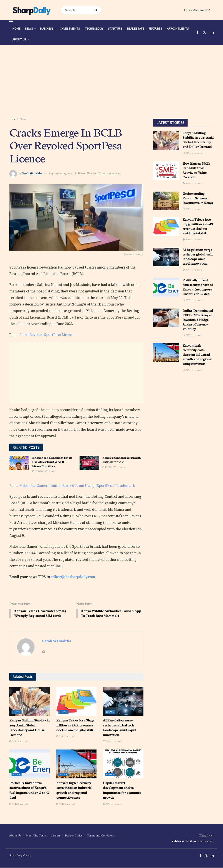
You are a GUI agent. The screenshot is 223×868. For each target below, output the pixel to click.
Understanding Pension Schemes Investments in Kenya (198, 198)
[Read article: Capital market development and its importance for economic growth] (123, 764)
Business (47, 28)
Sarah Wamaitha (32, 173)
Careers (56, 836)
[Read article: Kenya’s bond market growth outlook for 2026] (89, 463)
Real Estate (136, 28)
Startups (115, 28)
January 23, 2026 (114, 467)
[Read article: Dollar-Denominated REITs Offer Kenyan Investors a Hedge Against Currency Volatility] (166, 318)
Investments (70, 28)
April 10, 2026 (19, 742)
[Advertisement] (111, 82)
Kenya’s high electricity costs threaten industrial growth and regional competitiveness (197, 355)
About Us (19, 39)
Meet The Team (36, 836)
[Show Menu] (11, 22)
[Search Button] (97, 10)
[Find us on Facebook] (197, 32)
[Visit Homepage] (31, 10)
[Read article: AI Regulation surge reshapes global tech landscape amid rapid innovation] (123, 702)
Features (156, 28)
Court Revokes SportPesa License (47, 335)
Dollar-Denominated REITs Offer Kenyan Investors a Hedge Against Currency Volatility (198, 320)
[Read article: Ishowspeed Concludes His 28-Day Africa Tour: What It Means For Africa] (19, 463)
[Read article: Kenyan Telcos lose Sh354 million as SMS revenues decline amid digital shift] (77, 702)
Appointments (178, 28)
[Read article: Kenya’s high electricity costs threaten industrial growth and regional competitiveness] (77, 764)
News (29, 28)
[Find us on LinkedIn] (212, 32)
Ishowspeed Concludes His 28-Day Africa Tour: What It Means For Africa (52, 462)
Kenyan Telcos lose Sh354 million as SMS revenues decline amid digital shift (75, 726)
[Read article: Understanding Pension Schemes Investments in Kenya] (166, 201)
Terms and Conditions (101, 836)
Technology (94, 28)
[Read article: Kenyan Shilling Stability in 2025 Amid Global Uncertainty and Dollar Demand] (30, 702)
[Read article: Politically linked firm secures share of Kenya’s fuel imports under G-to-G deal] (30, 764)
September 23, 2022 (61, 173)
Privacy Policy (74, 836)
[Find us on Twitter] (205, 32)
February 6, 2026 (44, 471)
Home (16, 28)
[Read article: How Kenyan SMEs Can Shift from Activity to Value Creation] (166, 171)
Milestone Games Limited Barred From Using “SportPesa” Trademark (77, 486)
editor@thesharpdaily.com (73, 577)
